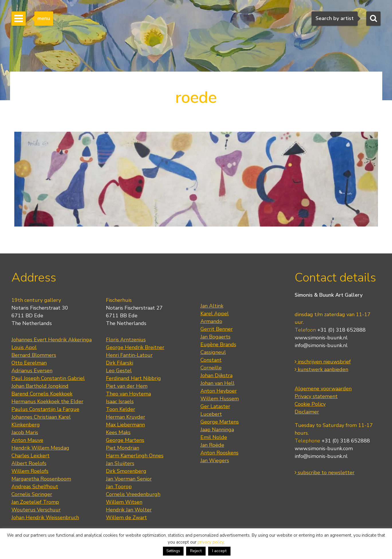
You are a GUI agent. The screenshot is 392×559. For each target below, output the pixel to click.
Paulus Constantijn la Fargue (45, 409)
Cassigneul (213, 352)
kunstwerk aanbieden (321, 369)
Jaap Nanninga (217, 430)
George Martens (125, 440)
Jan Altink (212, 306)
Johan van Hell (217, 383)
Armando (211, 321)
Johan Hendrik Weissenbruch (45, 517)
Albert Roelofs (29, 463)
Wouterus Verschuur (36, 510)
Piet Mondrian (123, 448)
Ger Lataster (215, 406)
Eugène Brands (218, 345)
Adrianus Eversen (32, 371)
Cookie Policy (310, 404)
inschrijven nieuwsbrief (323, 362)
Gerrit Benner (217, 329)
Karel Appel (215, 314)
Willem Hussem (220, 399)
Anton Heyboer (219, 391)
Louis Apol (24, 347)
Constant (211, 360)
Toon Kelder (121, 409)
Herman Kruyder (126, 417)
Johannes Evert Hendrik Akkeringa (52, 340)
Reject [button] (196, 551)
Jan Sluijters (120, 463)
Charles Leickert (30, 456)
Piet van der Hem (127, 386)
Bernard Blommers (34, 355)
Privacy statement (316, 396)
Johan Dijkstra (216, 375)
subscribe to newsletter (325, 473)
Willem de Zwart (126, 517)
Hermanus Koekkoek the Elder (47, 401)
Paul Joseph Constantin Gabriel (48, 378)
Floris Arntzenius (126, 340)
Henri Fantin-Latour (129, 355)
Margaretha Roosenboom (41, 479)
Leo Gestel (119, 371)
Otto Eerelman (29, 363)
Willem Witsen (124, 502)
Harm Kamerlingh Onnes (135, 456)
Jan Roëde (212, 445)
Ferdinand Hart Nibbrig (133, 378)
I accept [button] (219, 551)
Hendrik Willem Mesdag (40, 448)
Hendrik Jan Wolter (129, 510)
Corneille (211, 368)
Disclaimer (307, 412)
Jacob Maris (25, 432)
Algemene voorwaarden (323, 389)
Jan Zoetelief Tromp (35, 502)
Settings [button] (173, 551)
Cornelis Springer (32, 494)
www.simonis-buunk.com (324, 448)
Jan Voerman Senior (129, 479)
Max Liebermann (125, 425)
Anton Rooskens (219, 453)
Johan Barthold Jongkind (40, 386)
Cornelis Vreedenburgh (133, 494)
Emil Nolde (214, 437)
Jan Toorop (119, 487)
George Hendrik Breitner (135, 347)
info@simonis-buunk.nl (321, 345)
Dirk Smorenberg (126, 471)
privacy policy (211, 542)
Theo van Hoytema (128, 394)
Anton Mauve (27, 440)
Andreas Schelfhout (35, 487)
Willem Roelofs (30, 471)
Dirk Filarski (120, 363)
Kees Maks (118, 432)
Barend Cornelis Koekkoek (42, 394)
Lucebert (211, 414)
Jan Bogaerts (215, 337)
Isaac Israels (120, 401)
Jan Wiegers (215, 460)
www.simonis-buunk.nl (321, 338)
